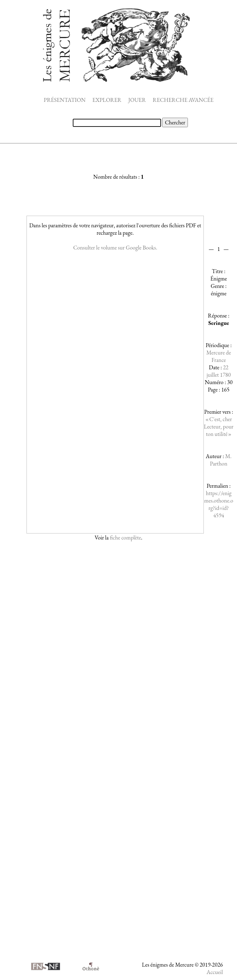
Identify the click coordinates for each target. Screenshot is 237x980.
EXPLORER (107, 100)
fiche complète (125, 538)
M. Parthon (221, 460)
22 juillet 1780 (219, 371)
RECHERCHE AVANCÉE (183, 100)
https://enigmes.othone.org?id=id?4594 (219, 504)
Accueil (215, 972)
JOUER (137, 100)
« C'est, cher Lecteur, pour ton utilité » (219, 427)
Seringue (219, 323)
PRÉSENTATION (65, 100)
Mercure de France (219, 356)
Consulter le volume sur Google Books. (115, 248)
